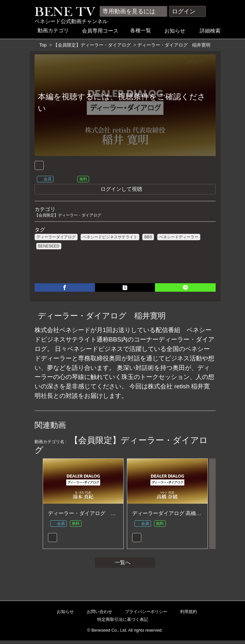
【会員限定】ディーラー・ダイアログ (92, 45)
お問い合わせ (97, 615)
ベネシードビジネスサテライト (110, 238)
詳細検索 (213, 31)
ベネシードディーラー (179, 238)
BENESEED (49, 247)
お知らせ (177, 31)
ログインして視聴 (156, 190)
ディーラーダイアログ (56, 238)
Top (43, 45)
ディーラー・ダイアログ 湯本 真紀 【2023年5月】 (109, 516)
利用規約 (186, 615)
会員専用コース (102, 31)
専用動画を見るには (133, 11)
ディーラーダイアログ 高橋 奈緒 (170, 516)
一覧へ (125, 566)
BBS (148, 238)
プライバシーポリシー (143, 615)
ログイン (187, 11)
